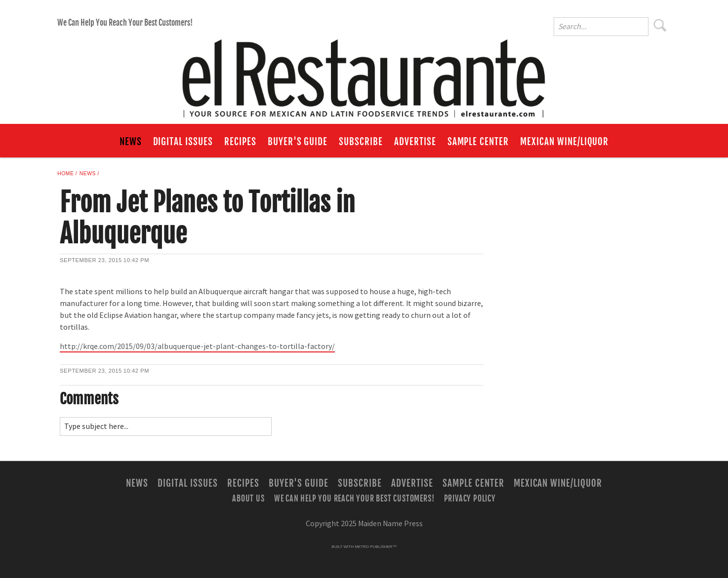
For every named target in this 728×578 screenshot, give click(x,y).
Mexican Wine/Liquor (564, 142)
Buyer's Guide (298, 142)
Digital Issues (183, 142)
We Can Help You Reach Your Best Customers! (125, 23)
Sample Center (478, 142)
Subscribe (361, 142)
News (131, 142)
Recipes (240, 142)
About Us (248, 498)
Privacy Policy (470, 498)
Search (660, 25)
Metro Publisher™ (375, 547)
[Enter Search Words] (601, 27)
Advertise (415, 142)
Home (65, 173)
